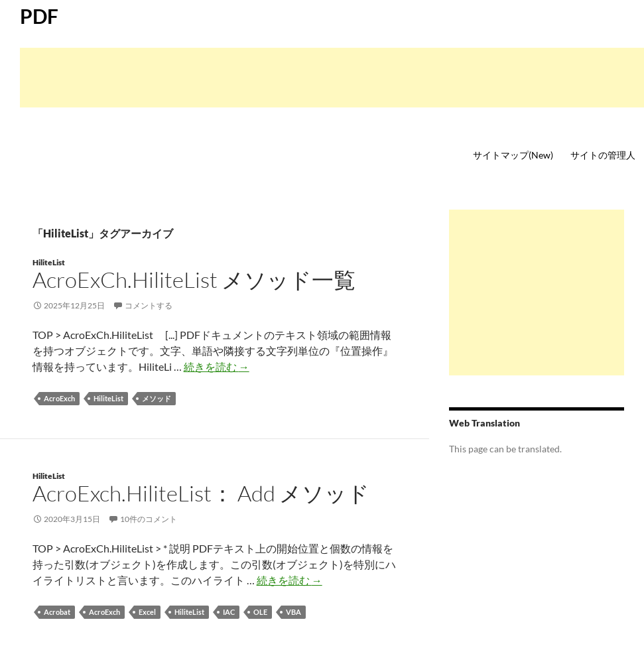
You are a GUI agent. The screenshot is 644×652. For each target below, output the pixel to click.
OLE (260, 612)
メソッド (157, 398)
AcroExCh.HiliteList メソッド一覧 (194, 280)
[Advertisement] (332, 78)
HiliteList (49, 262)
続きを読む (217, 366)
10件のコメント (149, 519)
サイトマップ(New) (513, 155)
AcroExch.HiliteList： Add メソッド (201, 493)
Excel (147, 612)
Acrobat (57, 612)
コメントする (149, 305)
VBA (293, 612)
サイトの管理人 (603, 155)
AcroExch (59, 398)
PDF (39, 16)
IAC (229, 612)
